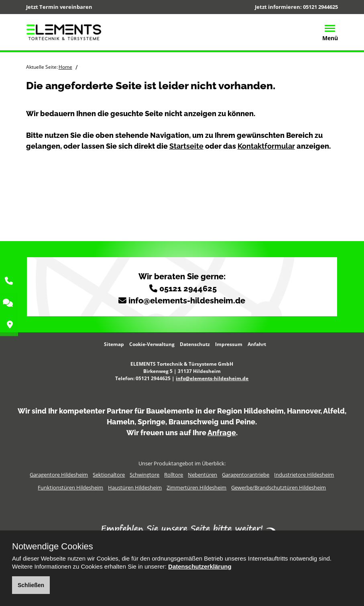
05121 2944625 (320, 7)
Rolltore (174, 475)
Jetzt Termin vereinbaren (59, 7)
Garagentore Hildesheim (59, 475)
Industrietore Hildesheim (304, 475)
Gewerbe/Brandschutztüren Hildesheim (279, 487)
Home (65, 67)
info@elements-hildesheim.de (187, 301)
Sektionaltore (109, 475)
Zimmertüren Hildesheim (196, 487)
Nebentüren (202, 475)
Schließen (31, 585)
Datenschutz (195, 344)
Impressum (229, 344)
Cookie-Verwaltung (152, 344)
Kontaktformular (266, 146)
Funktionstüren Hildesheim (70, 487)
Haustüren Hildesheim (135, 487)
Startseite (186, 146)
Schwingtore (144, 475)
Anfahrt (257, 344)
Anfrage (222, 433)
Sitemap (114, 344)
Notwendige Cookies (53, 547)
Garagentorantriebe (246, 475)
